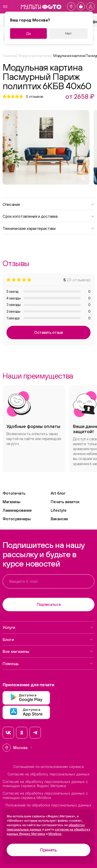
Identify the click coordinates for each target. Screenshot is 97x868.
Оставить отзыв (48, 332)
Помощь (48, 663)
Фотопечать (14, 493)
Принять (48, 850)
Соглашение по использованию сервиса (48, 767)
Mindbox (55, 834)
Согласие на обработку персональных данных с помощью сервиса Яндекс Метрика (45, 784)
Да (29, 33)
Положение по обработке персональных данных (48, 805)
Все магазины (48, 651)
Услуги (48, 627)
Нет (68, 33)
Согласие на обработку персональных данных (49, 774)
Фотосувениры (17, 519)
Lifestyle (59, 510)
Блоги (48, 639)
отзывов (35, 96)
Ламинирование (17, 510)
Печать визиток (65, 502)
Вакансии (59, 519)
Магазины (11, 502)
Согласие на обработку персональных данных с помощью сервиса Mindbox (45, 795)
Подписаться (49, 604)
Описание (48, 204)
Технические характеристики (48, 228)
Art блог (58, 493)
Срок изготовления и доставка (48, 216)
